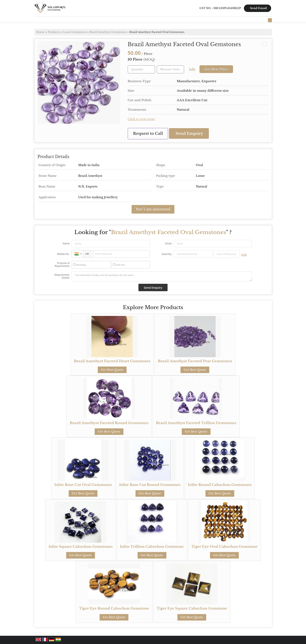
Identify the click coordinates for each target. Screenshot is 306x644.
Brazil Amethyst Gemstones (108, 32)
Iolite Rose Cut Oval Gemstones (83, 485)
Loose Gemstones (74, 32)
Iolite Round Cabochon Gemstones (220, 485)
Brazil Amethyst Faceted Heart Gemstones (112, 361)
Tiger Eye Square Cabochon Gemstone (192, 608)
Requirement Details (62, 276)
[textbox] (170, 69)
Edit (192, 69)
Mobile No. (63, 254)
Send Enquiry (189, 133)
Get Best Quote (112, 370)
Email (168, 243)
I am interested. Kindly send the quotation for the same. (162, 276)
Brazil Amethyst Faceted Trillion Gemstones (196, 423)
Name (66, 243)
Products (54, 32)
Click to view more (141, 119)
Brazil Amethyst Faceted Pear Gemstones (195, 361)
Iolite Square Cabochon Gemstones (80, 547)
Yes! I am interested (153, 209)
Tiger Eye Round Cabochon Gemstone (114, 608)
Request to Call (148, 133)
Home (40, 32)
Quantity (167, 254)
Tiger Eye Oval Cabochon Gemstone (224, 547)
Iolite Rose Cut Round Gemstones (150, 485)
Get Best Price (216, 69)
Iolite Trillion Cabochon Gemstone (152, 547)
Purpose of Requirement (62, 265)
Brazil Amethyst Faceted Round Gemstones (109, 423)
